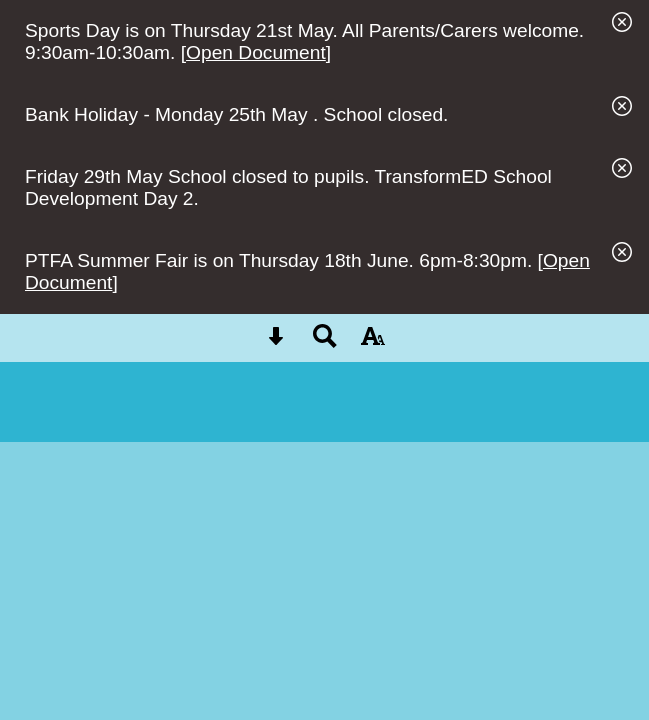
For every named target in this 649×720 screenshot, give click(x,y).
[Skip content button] (276, 342)
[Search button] (325, 342)
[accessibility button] (373, 342)
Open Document (256, 52)
